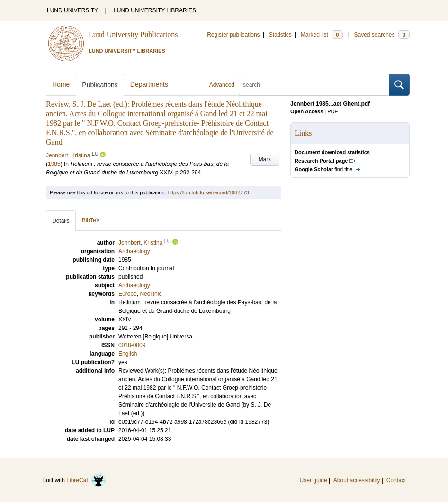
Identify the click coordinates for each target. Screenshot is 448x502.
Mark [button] (265, 159)
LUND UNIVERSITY (72, 10)
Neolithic (151, 294)
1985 (54, 164)
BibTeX (91, 220)
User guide (314, 480)
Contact (396, 480)
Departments (149, 84)
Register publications (233, 35)
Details (61, 221)
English (128, 354)
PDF (332, 111)
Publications (100, 85)
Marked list (322, 35)
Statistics (280, 35)
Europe (128, 294)
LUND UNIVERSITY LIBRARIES (155, 10)
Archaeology (134, 285)
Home (61, 84)
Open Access (307, 111)
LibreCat (86, 480)
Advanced (222, 85)
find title (323, 169)
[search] (314, 85)
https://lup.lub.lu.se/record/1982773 (208, 192)
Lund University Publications (133, 34)
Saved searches (382, 35)
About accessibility (357, 480)
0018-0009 (132, 345)
